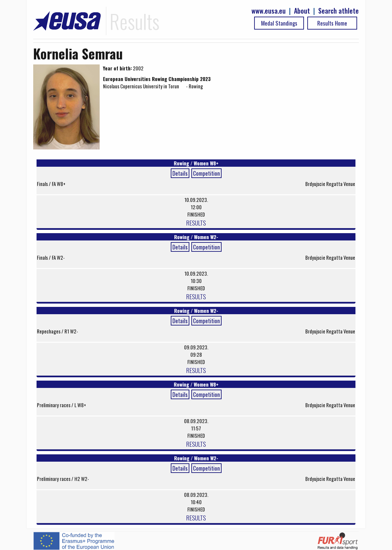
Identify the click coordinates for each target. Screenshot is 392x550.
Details (180, 173)
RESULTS (196, 223)
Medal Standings (279, 23)
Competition (206, 173)
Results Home (332, 23)
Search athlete (339, 11)
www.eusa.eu (269, 11)
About (302, 11)
